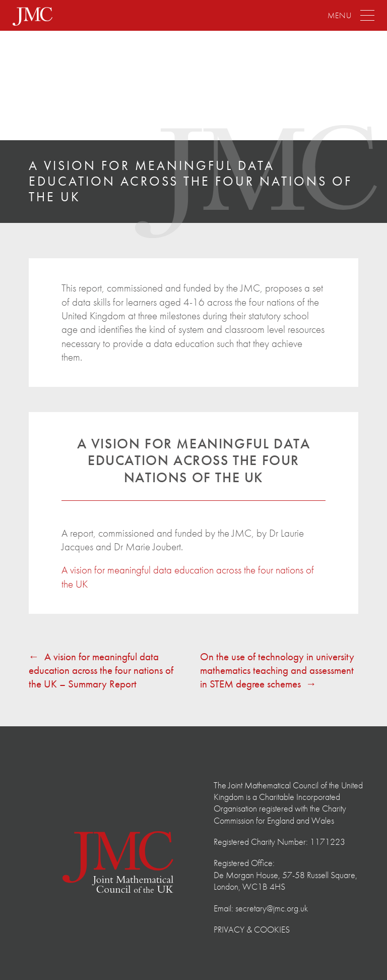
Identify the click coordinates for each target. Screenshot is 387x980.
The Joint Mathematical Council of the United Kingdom (68, 87)
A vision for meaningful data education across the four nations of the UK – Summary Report (101, 670)
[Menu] (351, 16)
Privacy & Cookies (252, 929)
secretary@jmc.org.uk (272, 908)
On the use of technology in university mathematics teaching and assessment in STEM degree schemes (277, 670)
